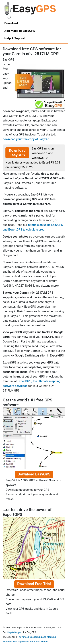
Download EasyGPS (17, 153)
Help (15, 38)
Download (11, 23)
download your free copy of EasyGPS (27, 139)
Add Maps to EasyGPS (20, 31)
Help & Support (15, 632)
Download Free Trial (34, 584)
